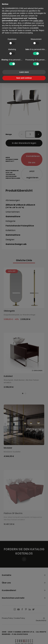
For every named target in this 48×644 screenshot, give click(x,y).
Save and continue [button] (24, 78)
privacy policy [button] (7, 13)
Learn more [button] (24, 72)
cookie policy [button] (38, 21)
